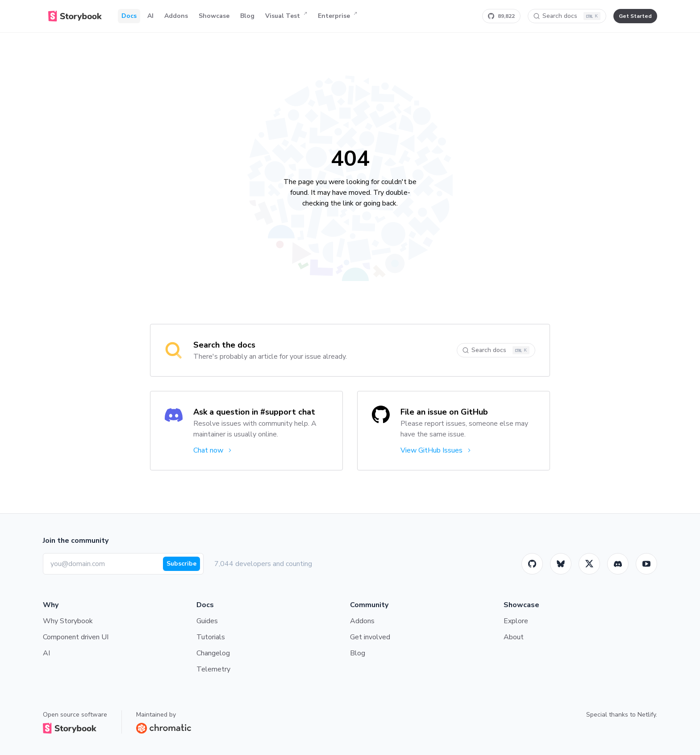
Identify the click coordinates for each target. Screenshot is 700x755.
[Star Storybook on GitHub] (501, 16)
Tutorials (211, 637)
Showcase (214, 16)
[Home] (75, 16)
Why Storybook (68, 621)
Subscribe (181, 564)
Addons (176, 16)
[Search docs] (567, 16)
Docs (129, 16)
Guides (207, 621)
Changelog (213, 653)
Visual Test (286, 16)
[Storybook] (618, 564)
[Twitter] (589, 564)
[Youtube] (646, 564)
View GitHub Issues (436, 450)
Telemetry (213, 669)
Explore (516, 621)
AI (150, 16)
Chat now (213, 450)
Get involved (370, 637)
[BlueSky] (561, 564)
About (514, 637)
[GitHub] (532, 564)
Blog (247, 16)
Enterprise (337, 16)
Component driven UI (76, 637)
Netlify (647, 715)
